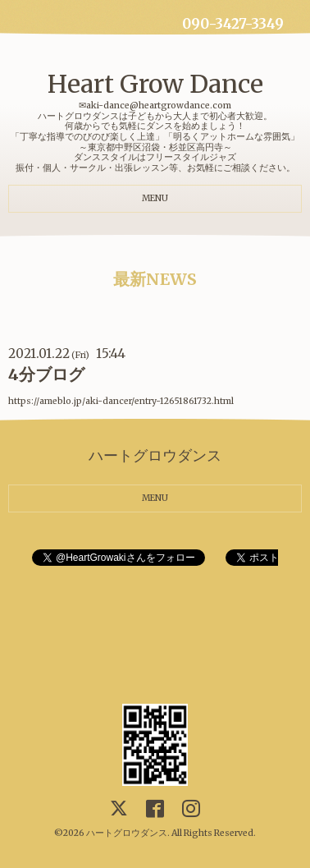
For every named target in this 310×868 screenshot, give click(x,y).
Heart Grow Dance (155, 84)
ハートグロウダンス (127, 833)
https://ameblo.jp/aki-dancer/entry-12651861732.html (121, 401)
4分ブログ (46, 374)
